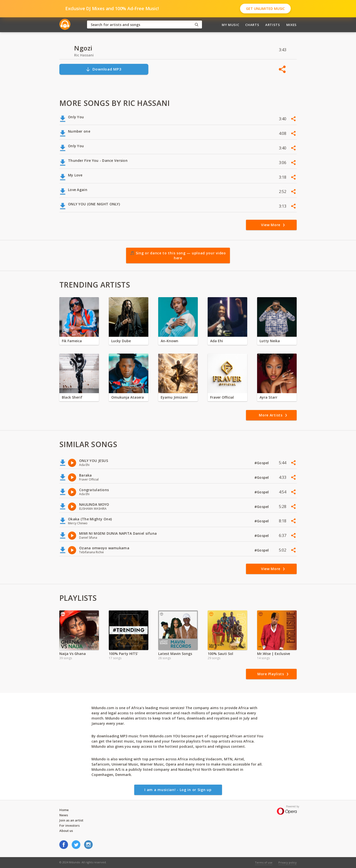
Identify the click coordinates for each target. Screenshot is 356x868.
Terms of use (264, 862)
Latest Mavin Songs (175, 654)
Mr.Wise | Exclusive (274, 654)
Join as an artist (71, 820)
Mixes (291, 25)
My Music (230, 25)
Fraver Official (222, 397)
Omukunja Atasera (128, 397)
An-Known (169, 341)
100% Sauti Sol (220, 654)
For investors (69, 825)
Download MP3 (104, 69)
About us (66, 831)
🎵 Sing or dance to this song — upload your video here (178, 255)
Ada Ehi (217, 341)
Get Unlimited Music (265, 9)
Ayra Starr (268, 397)
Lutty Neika (270, 341)
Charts (252, 25)
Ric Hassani (84, 55)
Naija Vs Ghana (73, 654)
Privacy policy (288, 862)
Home (64, 810)
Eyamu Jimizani (174, 397)
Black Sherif (72, 397)
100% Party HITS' (123, 654)
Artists (273, 25)
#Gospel (262, 463)
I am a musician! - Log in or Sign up (178, 790)
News (64, 815)
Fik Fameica (72, 341)
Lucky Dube (121, 341)
